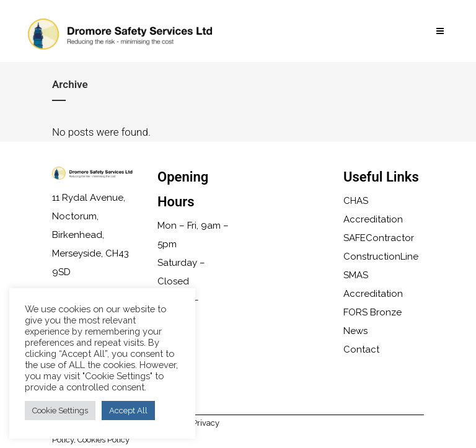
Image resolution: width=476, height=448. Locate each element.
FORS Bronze (372, 312)
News (355, 331)
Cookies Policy (104, 440)
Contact (361, 349)
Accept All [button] (128, 411)
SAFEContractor (379, 238)
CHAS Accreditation (373, 210)
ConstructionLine (381, 257)
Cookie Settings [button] (60, 411)
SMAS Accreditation (373, 284)
